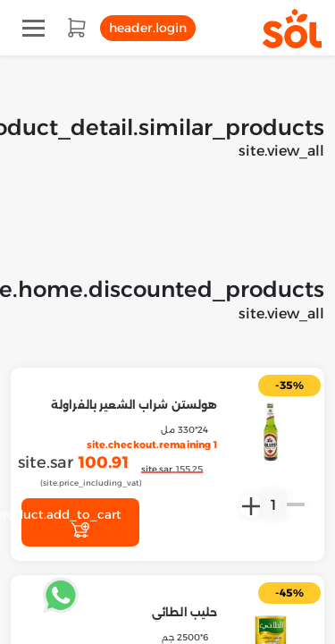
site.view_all (281, 151)
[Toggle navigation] (33, 28)
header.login (148, 28)
